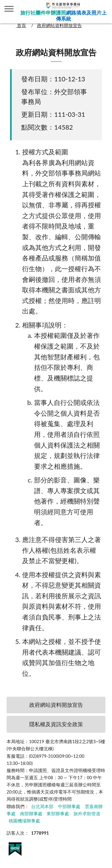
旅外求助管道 (87, 814)
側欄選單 (9, 9)
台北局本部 (42, 806)
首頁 (21, 25)
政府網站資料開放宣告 (59, 25)
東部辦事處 (58, 814)
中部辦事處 (69, 806)
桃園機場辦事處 (24, 821)
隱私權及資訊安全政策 (56, 724)
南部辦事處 (31, 814)
